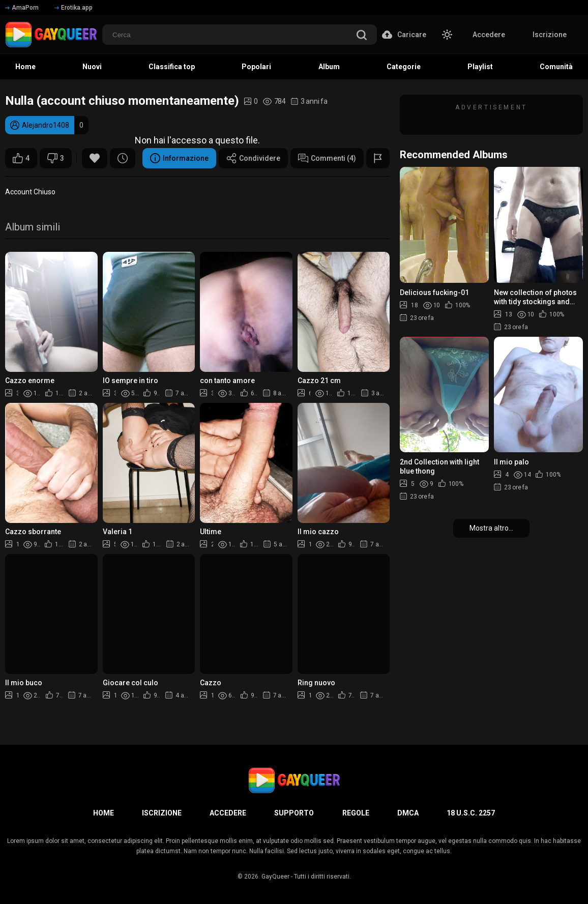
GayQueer (275, 877)
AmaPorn (22, 8)
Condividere (253, 158)
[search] (362, 36)
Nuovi (92, 67)
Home (25, 67)
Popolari (256, 67)
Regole (356, 813)
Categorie (404, 67)
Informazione (179, 158)
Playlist (480, 67)
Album (329, 67)
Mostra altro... (491, 528)
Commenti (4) (327, 158)
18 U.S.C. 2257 (471, 813)
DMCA (408, 813)
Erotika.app (73, 8)
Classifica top (172, 67)
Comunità (556, 67)
